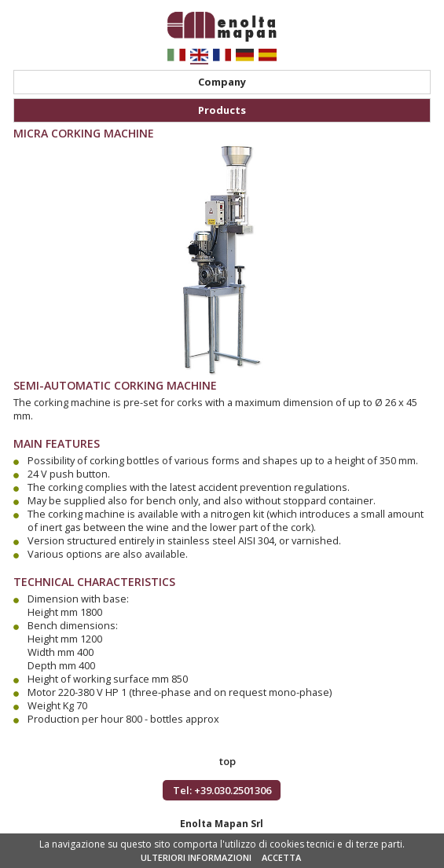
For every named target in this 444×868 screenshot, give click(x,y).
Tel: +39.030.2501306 (222, 790)
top (228, 761)
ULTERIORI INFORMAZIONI (196, 857)
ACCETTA (281, 857)
